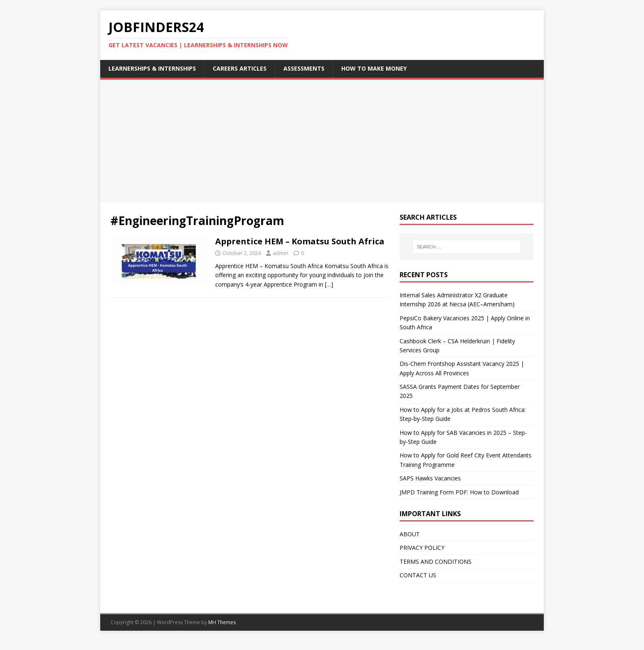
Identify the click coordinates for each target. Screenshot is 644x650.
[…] (329, 284)
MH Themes (222, 622)
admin (281, 253)
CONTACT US (418, 575)
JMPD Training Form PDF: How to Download (459, 492)
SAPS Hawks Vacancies (430, 478)
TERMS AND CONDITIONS (436, 562)
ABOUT (410, 534)
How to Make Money (374, 68)
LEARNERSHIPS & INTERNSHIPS (152, 68)
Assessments (304, 68)
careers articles (240, 68)
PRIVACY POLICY (422, 548)
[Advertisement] (322, 141)
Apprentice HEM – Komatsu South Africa (300, 241)
